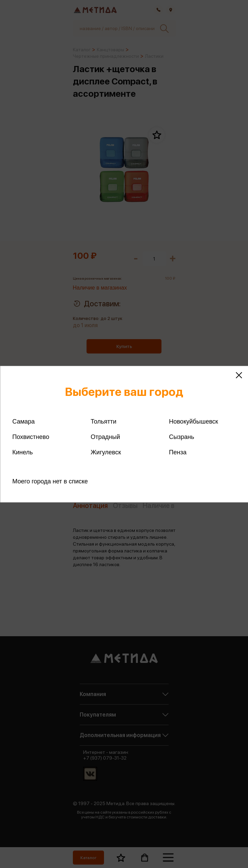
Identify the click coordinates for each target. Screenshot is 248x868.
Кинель (23, 452)
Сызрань (182, 437)
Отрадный (105, 437)
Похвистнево (31, 437)
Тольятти (103, 421)
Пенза (178, 452)
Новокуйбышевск (193, 421)
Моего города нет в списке (50, 481)
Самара (24, 421)
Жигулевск (106, 452)
